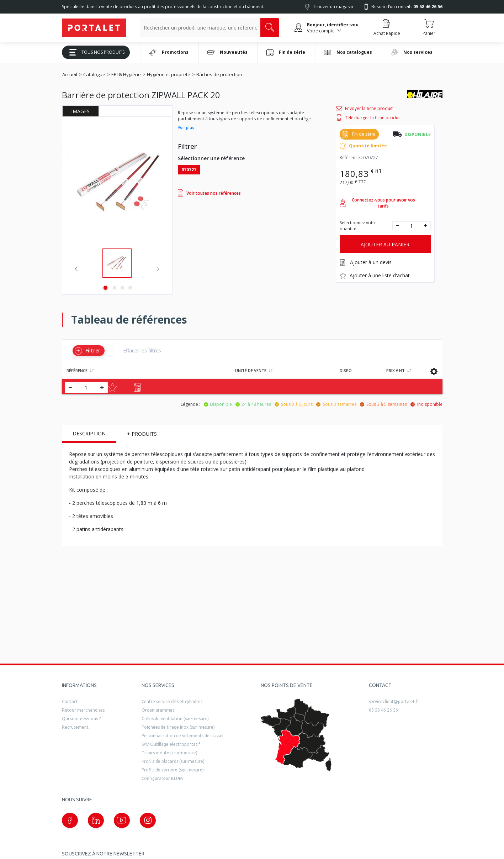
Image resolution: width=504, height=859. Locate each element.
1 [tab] (105, 288)
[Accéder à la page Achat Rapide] (387, 28)
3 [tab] (122, 288)
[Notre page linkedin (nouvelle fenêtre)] (96, 820)
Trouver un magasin (333, 7)
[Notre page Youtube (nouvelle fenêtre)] (122, 820)
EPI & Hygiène (126, 74)
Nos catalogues (348, 52)
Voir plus (186, 127)
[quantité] (412, 226)
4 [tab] (130, 288)
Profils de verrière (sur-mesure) (173, 770)
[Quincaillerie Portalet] (94, 28)
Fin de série (286, 52)
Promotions (169, 52)
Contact (70, 701)
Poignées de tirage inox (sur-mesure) (178, 727)
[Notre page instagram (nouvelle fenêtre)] (148, 820)
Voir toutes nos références (209, 193)
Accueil (70, 74)
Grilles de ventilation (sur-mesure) (175, 719)
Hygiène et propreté (169, 74)
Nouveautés (227, 52)
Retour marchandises (83, 710)
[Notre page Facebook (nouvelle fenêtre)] (70, 820)
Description (89, 433)
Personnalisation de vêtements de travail (182, 736)
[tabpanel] (117, 263)
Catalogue (94, 74)
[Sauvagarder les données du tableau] (434, 371)
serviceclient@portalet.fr (394, 701)
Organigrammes (158, 710)
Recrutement (75, 727)
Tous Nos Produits (94, 52)
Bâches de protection (219, 74)
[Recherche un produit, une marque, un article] (200, 28)
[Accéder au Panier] (429, 28)
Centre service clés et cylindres (172, 701)
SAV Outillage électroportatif (171, 744)
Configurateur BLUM (162, 778)
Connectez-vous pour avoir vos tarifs (377, 203)
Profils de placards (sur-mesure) (173, 761)
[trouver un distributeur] (296, 735)
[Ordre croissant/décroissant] (92, 371)
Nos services (412, 52)
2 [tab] (115, 288)
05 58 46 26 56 (383, 710)
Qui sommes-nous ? (81, 719)
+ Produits (142, 434)
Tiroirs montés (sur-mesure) (169, 753)
